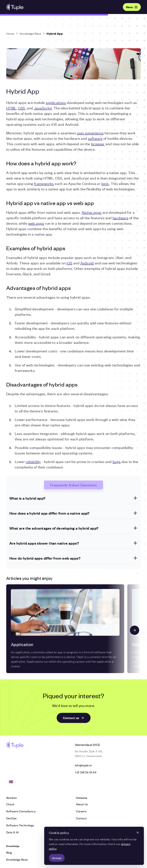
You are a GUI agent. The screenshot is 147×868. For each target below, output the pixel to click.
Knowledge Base (30, 33)
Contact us (74, 718)
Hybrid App (55, 33)
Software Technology (20, 825)
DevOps (11, 818)
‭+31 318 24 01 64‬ (86, 772)
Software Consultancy (21, 811)
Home (10, 33)
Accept (57, 858)
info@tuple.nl (83, 765)
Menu (132, 7)
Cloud (10, 804)
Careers (81, 811)
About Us (82, 804)
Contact (81, 818)
